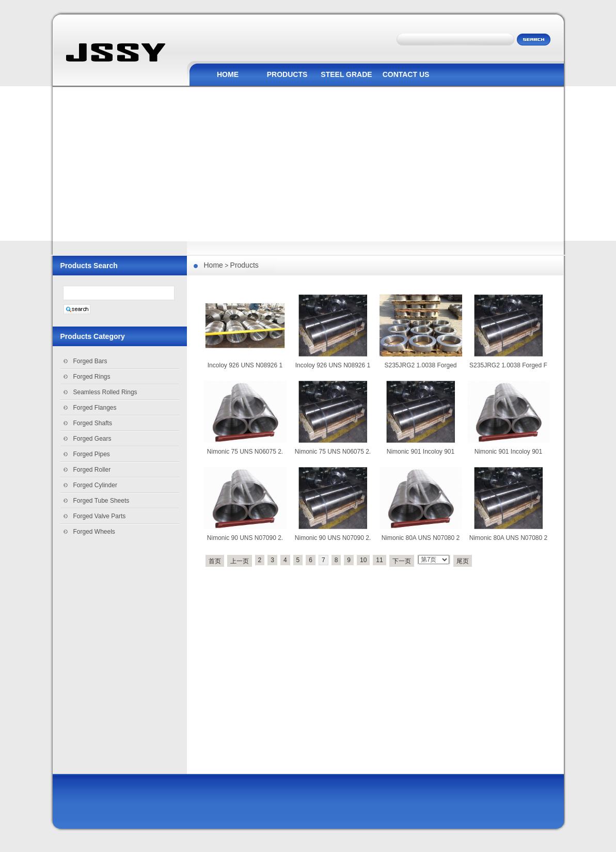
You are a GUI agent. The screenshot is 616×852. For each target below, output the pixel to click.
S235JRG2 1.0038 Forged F (508, 365)
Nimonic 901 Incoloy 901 (421, 452)
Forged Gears (92, 439)
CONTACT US (406, 74)
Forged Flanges (95, 408)
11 (379, 560)
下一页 (402, 561)
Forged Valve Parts (100, 516)
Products (244, 265)
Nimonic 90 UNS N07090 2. (245, 538)
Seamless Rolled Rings (105, 392)
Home (214, 265)
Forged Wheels (94, 532)
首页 (215, 561)
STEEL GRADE (346, 74)
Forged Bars (90, 361)
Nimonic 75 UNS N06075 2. (245, 452)
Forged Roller (92, 470)
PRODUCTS (287, 74)
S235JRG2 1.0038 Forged (420, 365)
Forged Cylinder (95, 485)
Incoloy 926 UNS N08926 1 (245, 365)
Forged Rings (92, 377)
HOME (228, 74)
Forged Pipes (92, 454)
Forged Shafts (93, 423)
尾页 (463, 561)
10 (363, 560)
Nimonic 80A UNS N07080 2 (421, 538)
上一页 (240, 561)
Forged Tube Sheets (101, 501)
